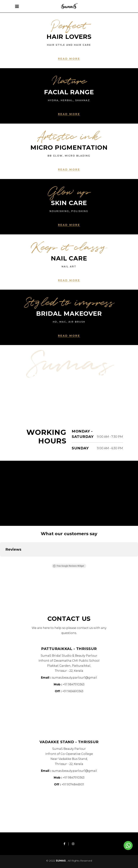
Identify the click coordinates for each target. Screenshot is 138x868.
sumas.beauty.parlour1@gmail (74, 678)
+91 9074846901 (73, 784)
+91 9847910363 (74, 684)
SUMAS (61, 861)
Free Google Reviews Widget (68, 566)
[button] (3, 560)
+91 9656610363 (73, 691)
